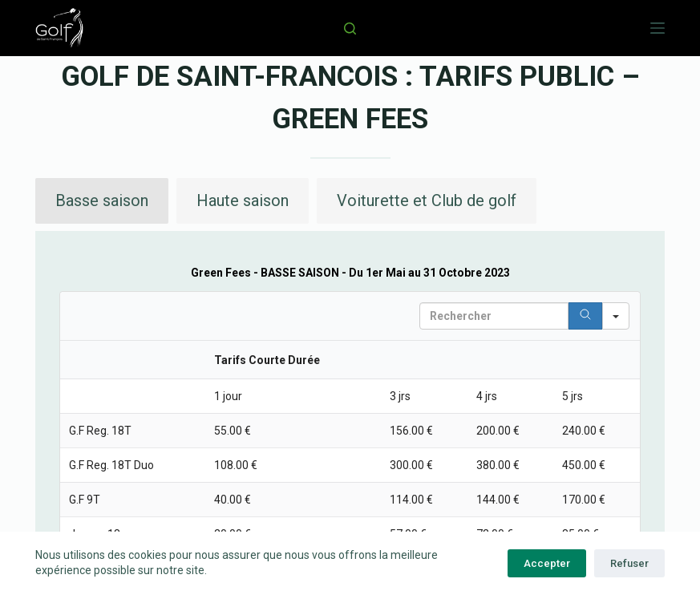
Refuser (629, 563)
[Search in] (616, 316)
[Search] (585, 316)
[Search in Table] (494, 316)
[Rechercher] (350, 28)
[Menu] (658, 28)
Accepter (547, 563)
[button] (102, 201)
